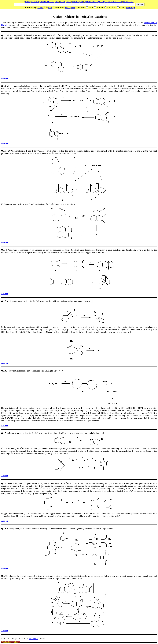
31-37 (131, 1)
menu (122, 8)
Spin (91, 8)
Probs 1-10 (112, 1)
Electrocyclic (78, 1)
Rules (69, 1)
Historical (35, 1)
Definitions (45, 1)
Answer (5, 78)
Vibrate (100, 8)
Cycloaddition (90, 1)
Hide (73, 8)
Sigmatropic (102, 1)
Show (68, 8)
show (36, 638)
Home (28, 1)
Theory (63, 1)
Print (128, 8)
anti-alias (111, 8)
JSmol (40, 8)
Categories (55, 1)
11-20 (120, 1)
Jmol (50, 8)
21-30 (125, 1)
